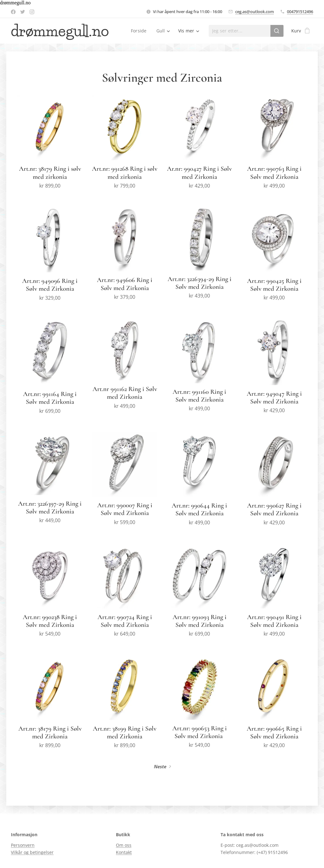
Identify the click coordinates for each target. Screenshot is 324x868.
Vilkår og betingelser (32, 852)
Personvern (23, 845)
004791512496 (300, 12)
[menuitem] (140, 31)
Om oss (124, 845)
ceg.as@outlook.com (255, 12)
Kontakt (124, 852)
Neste (160, 767)
